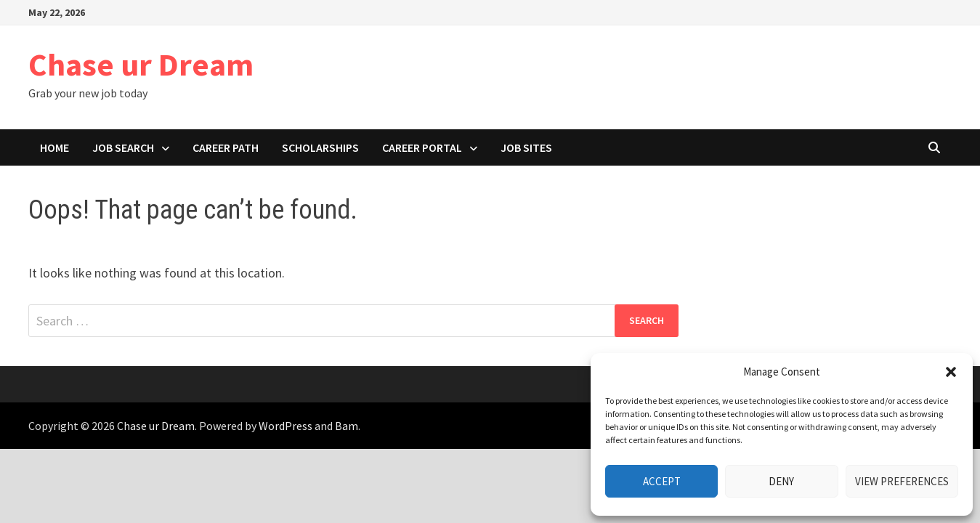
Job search (123, 147)
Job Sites (526, 147)
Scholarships (320, 147)
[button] (951, 372)
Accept (662, 481)
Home (54, 147)
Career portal (422, 147)
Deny (781, 481)
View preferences (902, 481)
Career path (226, 147)
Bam (347, 426)
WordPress (286, 426)
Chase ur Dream (141, 64)
